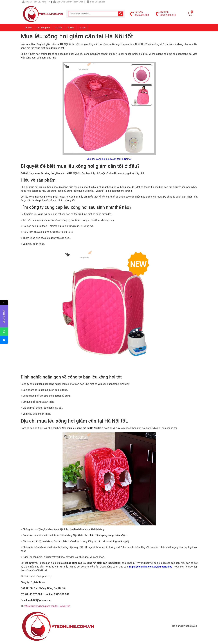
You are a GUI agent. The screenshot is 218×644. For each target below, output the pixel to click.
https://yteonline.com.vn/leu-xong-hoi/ (151, 567)
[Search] (121, 14)
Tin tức (28, 28)
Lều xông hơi (43, 28)
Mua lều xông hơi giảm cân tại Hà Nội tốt (47, 606)
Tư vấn (58, 28)
